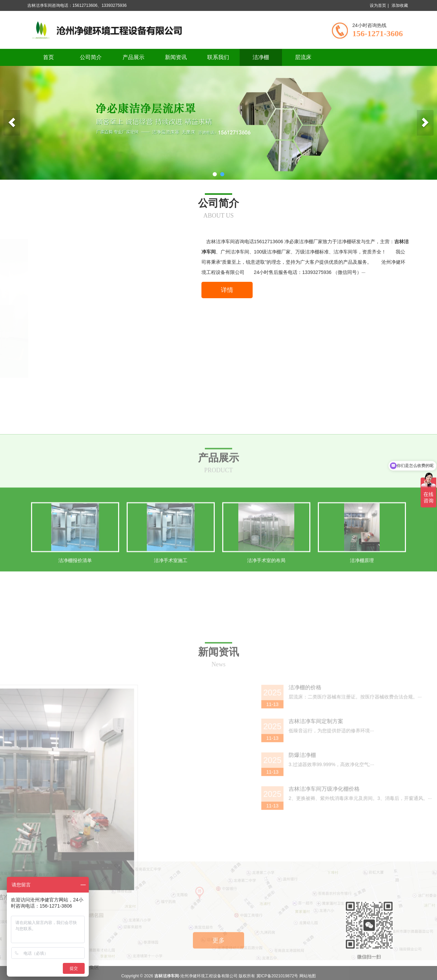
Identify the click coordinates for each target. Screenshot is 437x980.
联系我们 (218, 57)
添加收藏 (400, 5)
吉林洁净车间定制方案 (394, 844)
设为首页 (378, 5)
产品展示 (133, 57)
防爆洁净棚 (381, 878)
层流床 (303, 57)
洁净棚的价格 (383, 810)
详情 (227, 290)
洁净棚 (261, 57)
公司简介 (91, 57)
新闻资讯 (176, 57)
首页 (48, 57)
